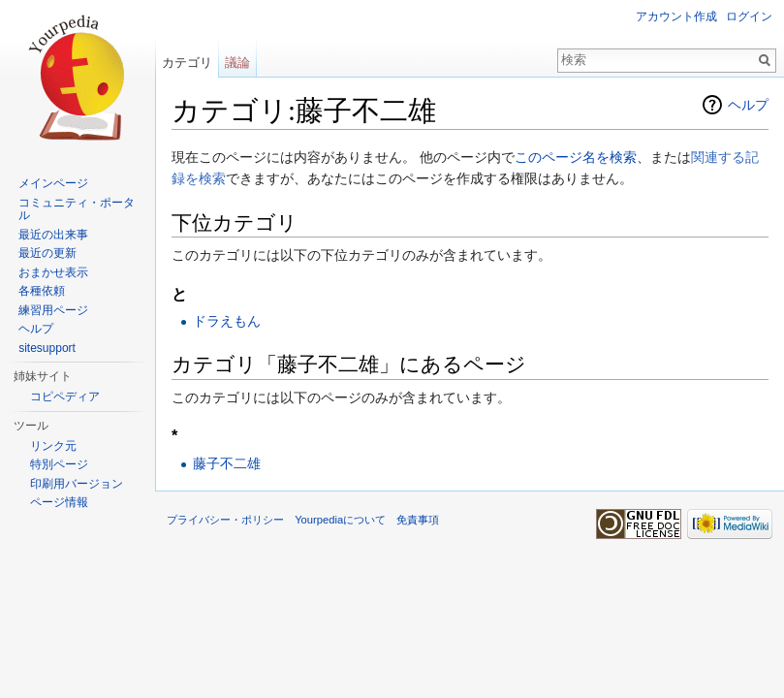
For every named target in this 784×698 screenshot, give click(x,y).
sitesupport (47, 348)
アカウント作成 (676, 16)
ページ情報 (59, 502)
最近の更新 (47, 253)
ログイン (749, 16)
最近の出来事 (53, 235)
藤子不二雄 (227, 463)
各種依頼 (42, 291)
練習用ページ (53, 310)
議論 (237, 63)
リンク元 (53, 446)
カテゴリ (187, 63)
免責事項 (418, 520)
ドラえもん (227, 321)
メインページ (53, 183)
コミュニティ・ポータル (77, 209)
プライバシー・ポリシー (225, 520)
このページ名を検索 (576, 157)
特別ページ (59, 464)
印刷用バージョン (77, 484)
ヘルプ (748, 105)
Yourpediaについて (340, 520)
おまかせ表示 (53, 272)
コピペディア (65, 397)
